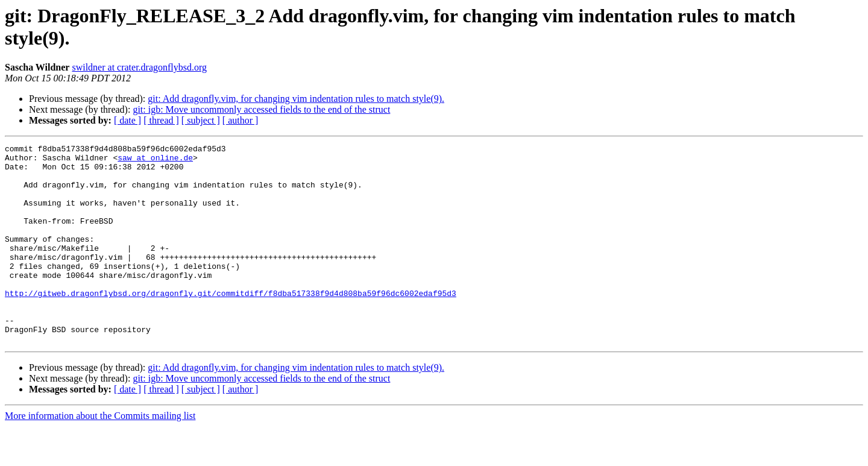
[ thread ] (161, 120)
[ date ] (127, 120)
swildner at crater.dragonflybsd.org (139, 67)
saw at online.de (155, 161)
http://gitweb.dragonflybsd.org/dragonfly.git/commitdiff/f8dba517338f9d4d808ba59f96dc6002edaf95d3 (231, 324)
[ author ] (241, 120)
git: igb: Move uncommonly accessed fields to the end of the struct (261, 109)
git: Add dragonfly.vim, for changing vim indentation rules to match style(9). (296, 99)
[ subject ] (201, 120)
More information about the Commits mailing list (100, 455)
